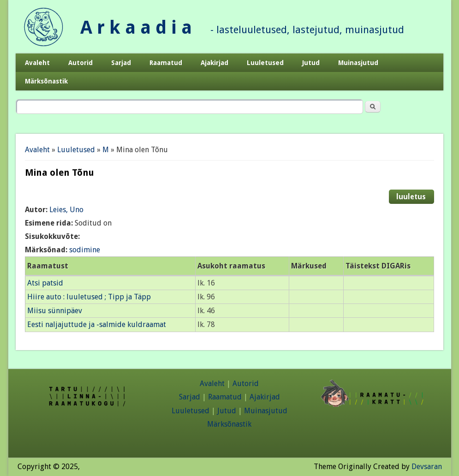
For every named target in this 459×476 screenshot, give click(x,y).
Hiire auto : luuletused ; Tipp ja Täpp (89, 297)
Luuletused (265, 63)
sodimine (85, 250)
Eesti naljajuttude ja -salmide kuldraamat (97, 324)
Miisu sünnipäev (55, 311)
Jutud (311, 63)
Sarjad (121, 63)
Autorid (80, 63)
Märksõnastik (46, 81)
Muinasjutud (358, 63)
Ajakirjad (215, 63)
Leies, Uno (66, 210)
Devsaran (427, 467)
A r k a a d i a (136, 27)
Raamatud (166, 63)
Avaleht (37, 63)
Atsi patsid (45, 283)
